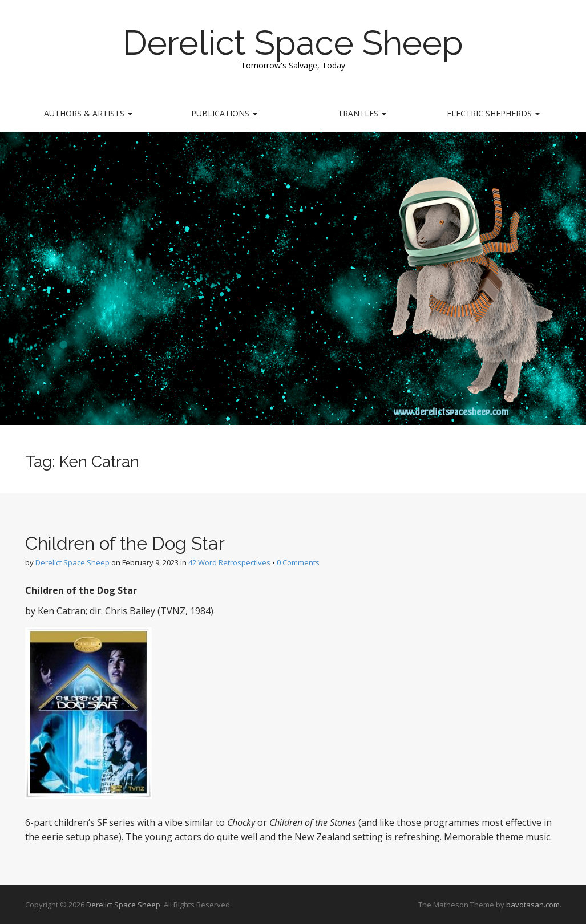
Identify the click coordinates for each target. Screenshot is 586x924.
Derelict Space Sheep (293, 43)
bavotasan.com (533, 905)
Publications (224, 113)
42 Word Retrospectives (229, 562)
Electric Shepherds (493, 113)
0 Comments (298, 562)
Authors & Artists (88, 113)
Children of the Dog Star (125, 543)
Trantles (362, 113)
